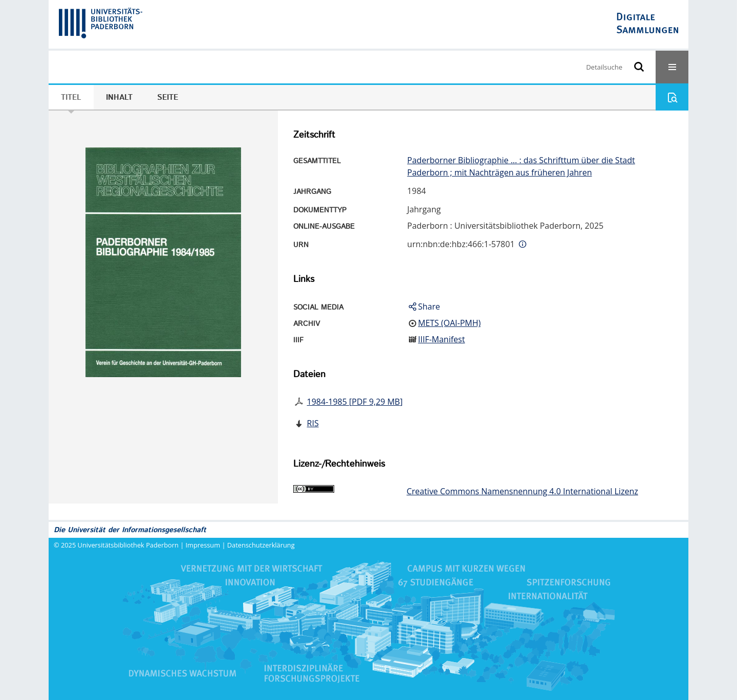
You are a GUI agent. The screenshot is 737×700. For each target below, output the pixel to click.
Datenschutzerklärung (261, 545)
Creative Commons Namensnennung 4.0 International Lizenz (522, 491)
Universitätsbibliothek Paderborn (128, 545)
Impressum (203, 545)
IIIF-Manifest (442, 339)
